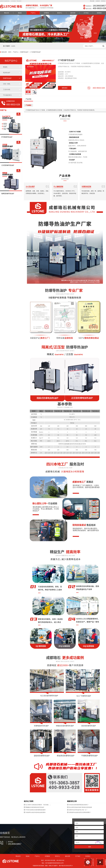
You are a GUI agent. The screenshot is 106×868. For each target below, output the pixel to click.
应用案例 (46, 13)
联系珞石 (103, 1)
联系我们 (99, 13)
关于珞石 (86, 13)
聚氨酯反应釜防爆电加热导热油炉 (35, 807)
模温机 (20, 13)
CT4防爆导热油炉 (36, 52)
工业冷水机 (7, 89)
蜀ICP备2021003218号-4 (66, 866)
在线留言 (98, 1)
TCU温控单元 (7, 95)
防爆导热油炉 (24, 52)
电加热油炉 (7, 73)
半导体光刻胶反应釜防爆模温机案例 (36, 810)
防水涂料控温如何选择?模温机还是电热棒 (80, 807)
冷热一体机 (7, 84)
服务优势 (73, 13)
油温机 (13, 46)
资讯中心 (60, 13)
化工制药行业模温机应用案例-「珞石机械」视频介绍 (40, 805)
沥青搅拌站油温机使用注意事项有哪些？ (80, 812)
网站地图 (92, 1)
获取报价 (65, 88)
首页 (10, 52)
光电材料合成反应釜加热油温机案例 (36, 812)
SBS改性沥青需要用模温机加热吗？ (79, 805)
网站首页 (7, 13)
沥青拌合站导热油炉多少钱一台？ (78, 810)
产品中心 (33, 13)
